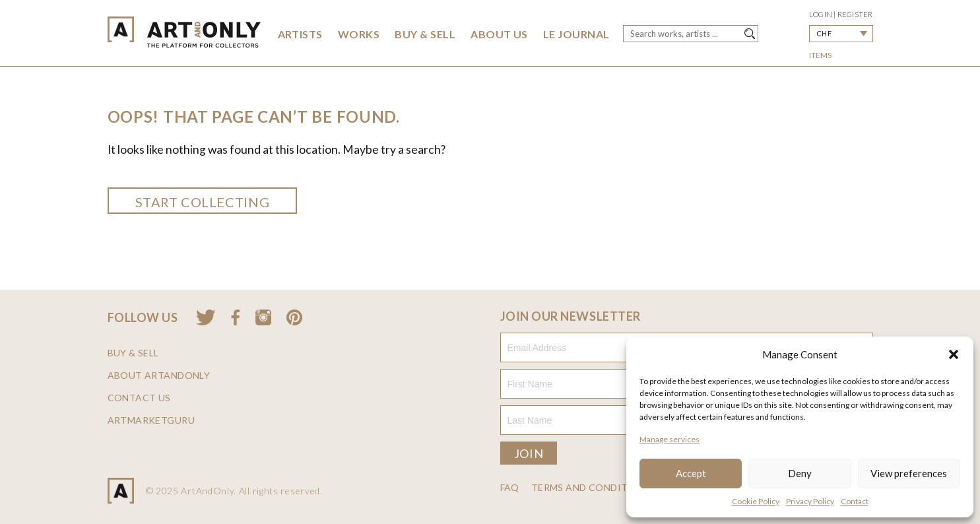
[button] (954, 354)
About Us (499, 34)
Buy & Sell (425, 34)
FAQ (510, 488)
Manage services (670, 439)
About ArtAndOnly (159, 376)
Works (359, 34)
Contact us (139, 398)
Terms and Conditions (592, 488)
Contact (855, 501)
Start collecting (203, 202)
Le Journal (576, 34)
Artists (300, 34)
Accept (691, 473)
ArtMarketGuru (151, 420)
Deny (800, 473)
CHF (824, 33)
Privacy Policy (810, 501)
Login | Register (841, 14)
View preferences (909, 473)
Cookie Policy (756, 501)
